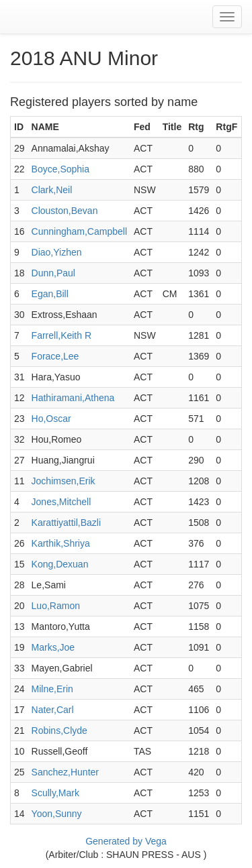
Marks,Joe (53, 647)
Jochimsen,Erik (64, 481)
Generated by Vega (126, 841)
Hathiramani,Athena (73, 398)
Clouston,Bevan (65, 211)
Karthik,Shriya (61, 543)
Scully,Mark (55, 793)
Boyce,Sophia (60, 169)
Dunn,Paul (53, 273)
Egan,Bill (50, 294)
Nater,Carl (53, 710)
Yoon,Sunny (57, 814)
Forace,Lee (55, 356)
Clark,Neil (52, 190)
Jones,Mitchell (61, 502)
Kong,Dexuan (60, 564)
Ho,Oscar (51, 419)
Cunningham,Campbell (79, 231)
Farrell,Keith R (61, 335)
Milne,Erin (52, 689)
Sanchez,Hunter (65, 772)
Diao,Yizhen (57, 252)
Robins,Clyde (59, 730)
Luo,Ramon (56, 606)
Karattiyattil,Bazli (66, 523)
